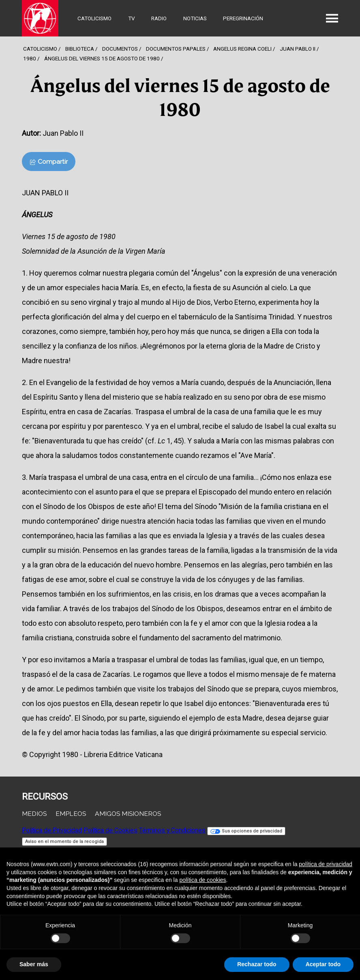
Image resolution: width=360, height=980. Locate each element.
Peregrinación (243, 18)
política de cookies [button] (202, 880)
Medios (34, 814)
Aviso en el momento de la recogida (64, 842)
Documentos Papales (176, 49)
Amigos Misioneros (128, 814)
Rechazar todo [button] (257, 964)
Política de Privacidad (52, 830)
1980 (30, 58)
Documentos (120, 49)
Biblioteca (80, 49)
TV (132, 18)
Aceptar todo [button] (323, 964)
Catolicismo (94, 18)
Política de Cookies (110, 830)
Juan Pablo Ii (298, 49)
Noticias (195, 18)
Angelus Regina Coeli (242, 49)
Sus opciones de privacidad (246, 831)
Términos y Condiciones (172, 830)
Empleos (71, 814)
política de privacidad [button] (326, 864)
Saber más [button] (34, 964)
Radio (159, 18)
